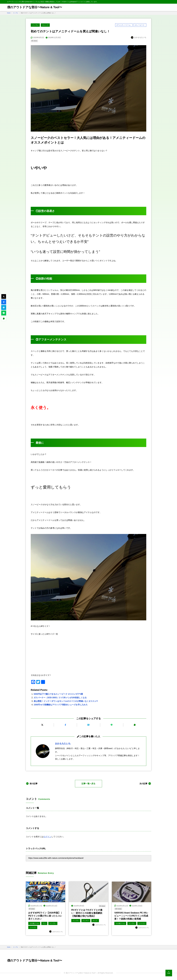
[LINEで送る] (112, 725)
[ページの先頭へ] (169, 973)
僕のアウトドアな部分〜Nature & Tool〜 (35, 7)
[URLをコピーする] (135, 725)
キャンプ (45, 25)
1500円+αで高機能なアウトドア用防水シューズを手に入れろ (61, 705)
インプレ (35, 25)
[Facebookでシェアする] (65, 725)
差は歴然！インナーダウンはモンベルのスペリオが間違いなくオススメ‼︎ (66, 701)
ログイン (47, 837)
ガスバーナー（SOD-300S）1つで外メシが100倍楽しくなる (60, 698)
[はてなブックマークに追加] (88, 725)
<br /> (88, 655)
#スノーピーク (140, 25)
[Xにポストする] (42, 725)
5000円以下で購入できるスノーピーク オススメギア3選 (58, 694)
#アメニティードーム (123, 25)
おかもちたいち (63, 744)
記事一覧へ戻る (88, 784)
